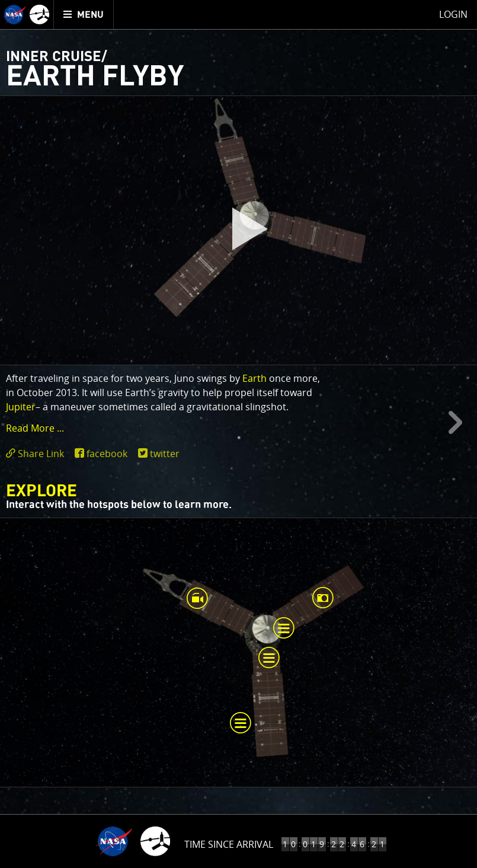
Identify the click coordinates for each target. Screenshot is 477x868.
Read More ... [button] (35, 428)
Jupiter (21, 407)
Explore (41, 492)
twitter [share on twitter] (165, 454)
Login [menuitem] (453, 14)
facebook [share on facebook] (107, 454)
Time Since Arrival (229, 844)
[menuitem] (84, 15)
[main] (239, 434)
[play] (239, 231)
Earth (254, 378)
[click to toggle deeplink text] (37, 454)
